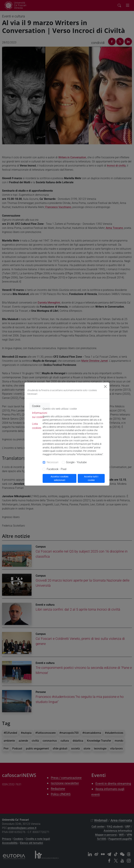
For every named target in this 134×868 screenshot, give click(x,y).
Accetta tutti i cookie (91, 478)
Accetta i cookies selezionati (59, 478)
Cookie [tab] (36, 406)
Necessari (53, 462)
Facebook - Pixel (57, 469)
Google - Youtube (76, 462)
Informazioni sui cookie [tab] (40, 415)
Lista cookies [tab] (37, 426)
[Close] (105, 387)
